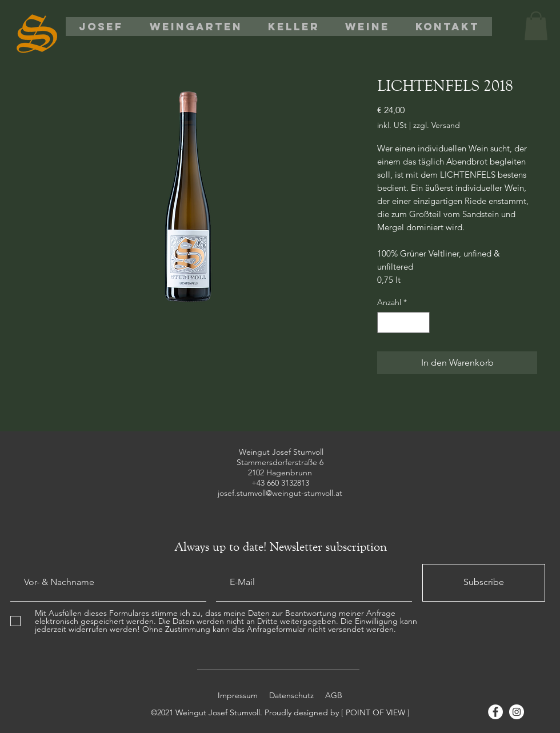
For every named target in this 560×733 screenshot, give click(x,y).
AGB (333, 695)
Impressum (238, 695)
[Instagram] (517, 712)
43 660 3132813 (283, 483)
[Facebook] (495, 712)
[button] (536, 26)
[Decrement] (386, 323)
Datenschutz (293, 695)
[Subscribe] (484, 583)
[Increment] (421, 323)
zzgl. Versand (437, 125)
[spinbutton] (403, 323)
